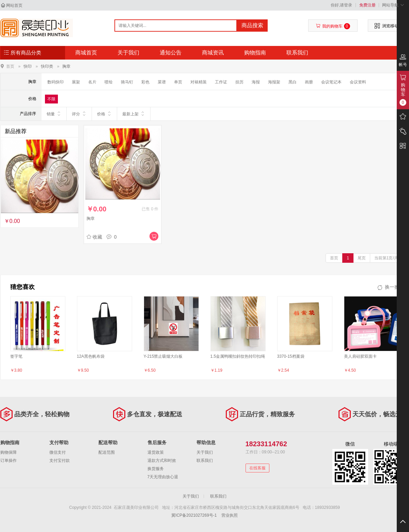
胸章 (66, 66)
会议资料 (358, 82)
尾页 (362, 258)
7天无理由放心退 (163, 477)
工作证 (221, 82)
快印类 (47, 66)
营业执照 (230, 515)
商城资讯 (213, 53)
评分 (79, 114)
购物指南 (255, 53)
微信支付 (58, 452)
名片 (92, 82)
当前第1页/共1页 (389, 258)
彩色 (145, 82)
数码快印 (56, 82)
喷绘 (109, 82)
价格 (104, 114)
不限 (51, 99)
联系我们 (297, 53)
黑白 (293, 82)
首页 (10, 66)
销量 (54, 114)
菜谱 (162, 82)
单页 (178, 82)
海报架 (274, 82)
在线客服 (257, 468)
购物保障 (9, 452)
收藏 (94, 237)
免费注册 (367, 5)
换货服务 (156, 469)
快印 (28, 66)
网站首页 (14, 5)
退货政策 (156, 452)
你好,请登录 (341, 5)
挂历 (239, 82)
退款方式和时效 (162, 461)
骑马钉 (127, 82)
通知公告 (171, 53)
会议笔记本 (331, 82)
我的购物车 (333, 26)
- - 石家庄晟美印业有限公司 (37, 28)
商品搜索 (252, 25)
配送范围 (107, 452)
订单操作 (9, 461)
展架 (76, 82)
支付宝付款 (60, 461)
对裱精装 (199, 82)
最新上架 (134, 114)
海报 (256, 82)
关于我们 (128, 53)
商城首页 (86, 53)
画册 (309, 82)
